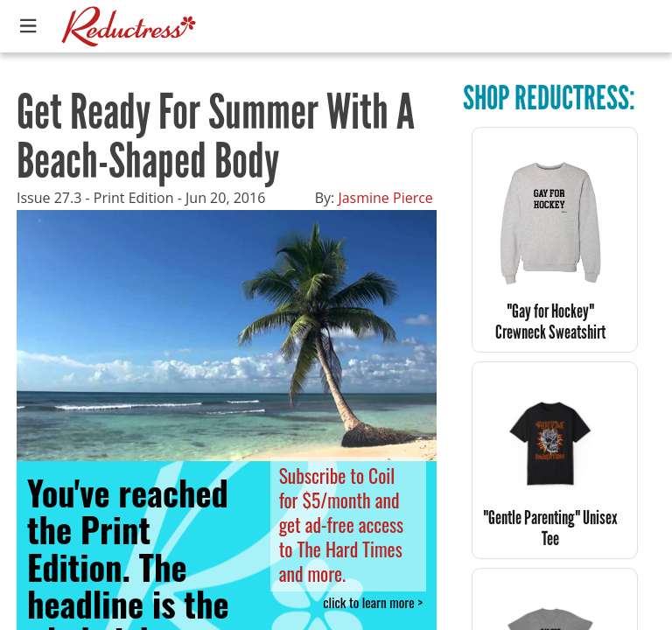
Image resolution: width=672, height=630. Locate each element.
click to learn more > (373, 602)
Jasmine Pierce (385, 198)
